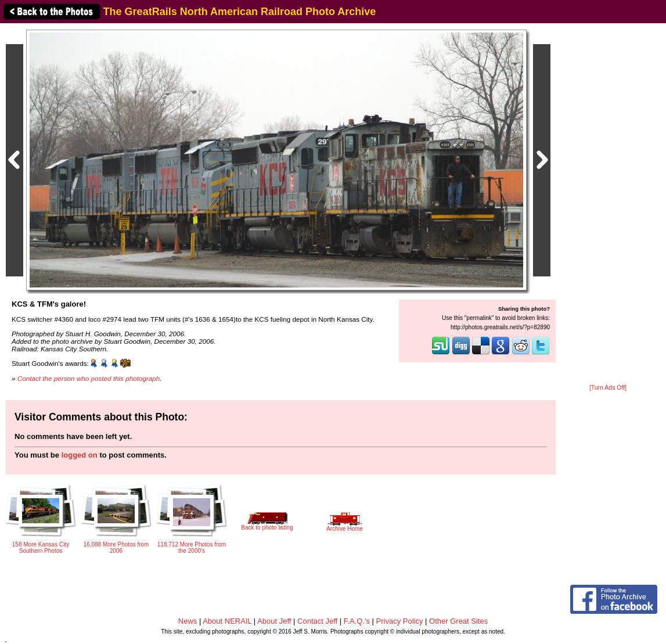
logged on (80, 455)
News (188, 621)
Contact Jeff (317, 621)
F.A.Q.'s (357, 621)
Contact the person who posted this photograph (89, 378)
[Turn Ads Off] (608, 388)
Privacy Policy (400, 621)
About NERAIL (227, 621)
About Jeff (274, 621)
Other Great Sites (458, 621)
